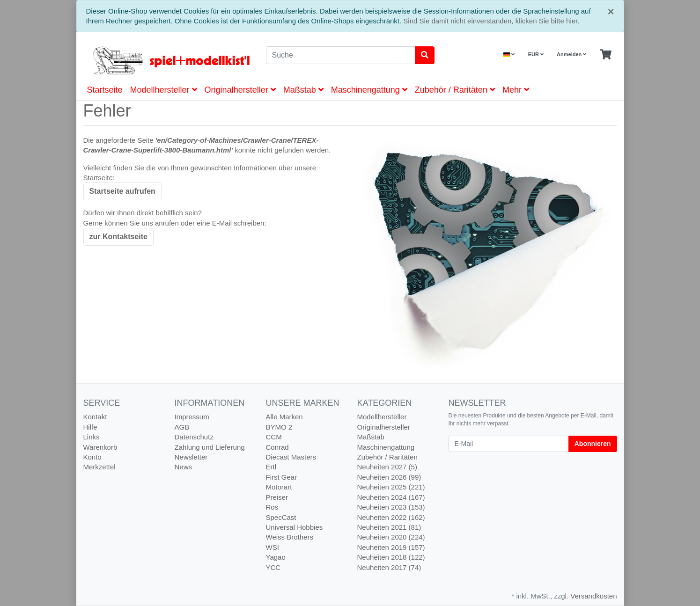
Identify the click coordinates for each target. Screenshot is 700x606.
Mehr (516, 90)
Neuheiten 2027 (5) (387, 467)
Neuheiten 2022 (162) (391, 517)
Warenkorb (100, 447)
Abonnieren (593, 444)
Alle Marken (284, 417)
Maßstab (303, 90)
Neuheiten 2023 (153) (391, 507)
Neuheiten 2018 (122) (391, 557)
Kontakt (95, 417)
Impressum (192, 417)
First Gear (282, 477)
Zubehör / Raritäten (455, 90)
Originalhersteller (240, 90)
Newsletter (191, 457)
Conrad (277, 447)
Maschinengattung (369, 90)
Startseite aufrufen (122, 191)
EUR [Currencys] (536, 54)
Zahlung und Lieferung (210, 447)
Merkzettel (99, 467)
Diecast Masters (291, 457)
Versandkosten (593, 596)
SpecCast (281, 517)
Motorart (279, 487)
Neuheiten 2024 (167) (391, 497)
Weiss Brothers (290, 537)
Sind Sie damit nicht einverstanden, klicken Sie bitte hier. (491, 21)
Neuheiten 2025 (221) (391, 487)
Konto (92, 457)
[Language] (509, 55)
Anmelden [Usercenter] (571, 54)
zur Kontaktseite (118, 237)
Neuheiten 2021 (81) (389, 527)
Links (92, 437)
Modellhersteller (164, 90)
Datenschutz (194, 437)
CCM (274, 437)
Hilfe (90, 427)
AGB (182, 427)
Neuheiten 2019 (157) (391, 547)
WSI (273, 547)
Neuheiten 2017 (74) (389, 567)
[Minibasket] (606, 55)
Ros (272, 507)
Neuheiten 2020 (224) (391, 537)
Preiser (277, 497)
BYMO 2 (279, 427)
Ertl (271, 467)
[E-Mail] (509, 444)
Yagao (276, 557)
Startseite (105, 90)
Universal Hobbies (295, 527)
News (184, 467)
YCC (273, 567)
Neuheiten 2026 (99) (389, 477)
